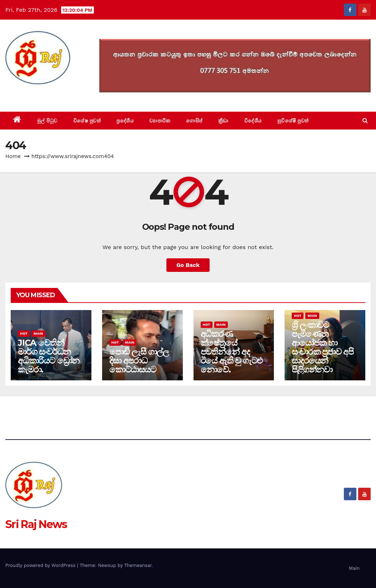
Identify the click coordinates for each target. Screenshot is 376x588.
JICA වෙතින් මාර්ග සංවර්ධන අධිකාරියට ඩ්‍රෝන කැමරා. (49, 356)
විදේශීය (253, 121)
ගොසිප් (194, 121)
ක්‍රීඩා (223, 121)
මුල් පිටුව (47, 121)
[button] (365, 120)
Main (38, 333)
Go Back (188, 265)
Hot (24, 333)
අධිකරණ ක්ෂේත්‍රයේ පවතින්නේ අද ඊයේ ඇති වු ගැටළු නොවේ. (232, 352)
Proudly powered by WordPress (41, 565)
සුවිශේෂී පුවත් (293, 121)
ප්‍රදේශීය (125, 121)
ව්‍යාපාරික (160, 121)
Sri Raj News (36, 95)
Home (13, 156)
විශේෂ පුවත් (87, 121)
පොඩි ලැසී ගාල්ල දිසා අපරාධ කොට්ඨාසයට (139, 361)
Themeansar (138, 565)
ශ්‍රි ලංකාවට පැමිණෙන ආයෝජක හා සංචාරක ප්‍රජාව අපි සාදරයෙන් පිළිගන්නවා (323, 347)
